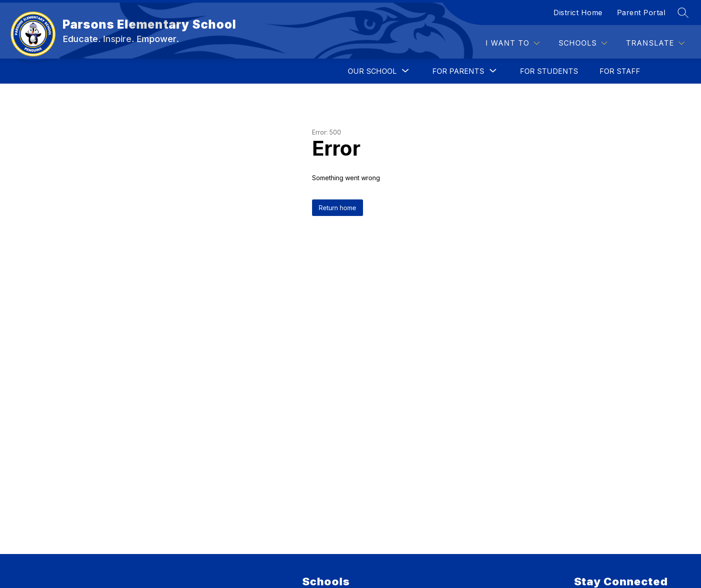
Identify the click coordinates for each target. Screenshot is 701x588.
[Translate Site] (655, 43)
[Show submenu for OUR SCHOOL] (372, 71)
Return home (338, 208)
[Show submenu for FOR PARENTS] (458, 71)
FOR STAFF (620, 71)
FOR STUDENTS (549, 71)
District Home (578, 13)
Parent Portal (641, 13)
